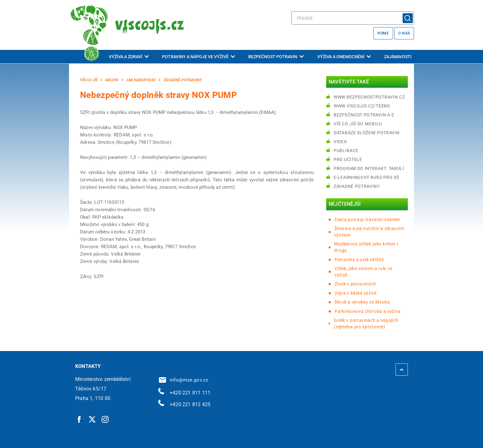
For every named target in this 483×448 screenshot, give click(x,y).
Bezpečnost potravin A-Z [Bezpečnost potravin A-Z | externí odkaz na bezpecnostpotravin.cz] (364, 115)
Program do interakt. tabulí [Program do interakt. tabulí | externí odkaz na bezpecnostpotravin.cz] (369, 168)
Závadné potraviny (183, 80)
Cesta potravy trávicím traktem (367, 220)
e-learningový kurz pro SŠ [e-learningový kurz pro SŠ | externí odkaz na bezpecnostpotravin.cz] (366, 177)
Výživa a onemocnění (344, 57)
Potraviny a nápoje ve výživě (199, 57)
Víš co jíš (89, 80)
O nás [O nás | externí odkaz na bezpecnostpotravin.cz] (404, 33)
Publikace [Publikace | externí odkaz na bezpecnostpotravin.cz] (346, 151)
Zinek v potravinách (355, 284)
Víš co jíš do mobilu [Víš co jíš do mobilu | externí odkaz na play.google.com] (358, 124)
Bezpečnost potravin (276, 57)
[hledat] (353, 18)
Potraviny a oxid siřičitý (359, 260)
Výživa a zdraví (129, 57)
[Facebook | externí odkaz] (79, 419)
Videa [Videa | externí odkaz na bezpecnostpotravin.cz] (340, 142)
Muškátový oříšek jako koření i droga (366, 247)
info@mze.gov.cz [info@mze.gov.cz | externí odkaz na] (184, 380)
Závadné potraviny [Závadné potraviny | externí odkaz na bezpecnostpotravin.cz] (357, 186)
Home (383, 33)
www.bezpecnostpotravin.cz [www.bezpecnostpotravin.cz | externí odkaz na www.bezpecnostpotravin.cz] (369, 97)
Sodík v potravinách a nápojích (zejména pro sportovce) (366, 323)
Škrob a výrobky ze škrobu (362, 302)
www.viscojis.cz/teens (362, 106)
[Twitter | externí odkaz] (92, 419)
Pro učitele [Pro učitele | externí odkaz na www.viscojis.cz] (348, 159)
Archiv (112, 80)
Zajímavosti (398, 57)
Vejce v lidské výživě (356, 293)
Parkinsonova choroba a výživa (367, 311)
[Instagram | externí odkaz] (105, 419)
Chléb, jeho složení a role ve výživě (363, 272)
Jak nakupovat (141, 80)
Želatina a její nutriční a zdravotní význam (369, 232)
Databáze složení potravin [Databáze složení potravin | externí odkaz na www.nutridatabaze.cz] (367, 133)
